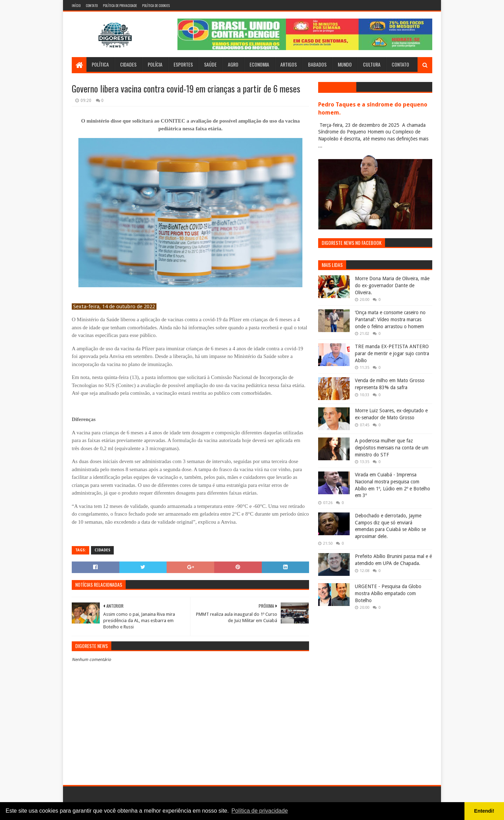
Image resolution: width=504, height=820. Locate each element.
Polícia (155, 64)
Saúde (210, 64)
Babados (317, 64)
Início (76, 5)
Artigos (289, 64)
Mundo (345, 64)
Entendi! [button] (484, 811)
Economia (259, 64)
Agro (233, 64)
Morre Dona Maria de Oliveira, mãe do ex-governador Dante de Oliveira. (392, 285)
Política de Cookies (156, 5)
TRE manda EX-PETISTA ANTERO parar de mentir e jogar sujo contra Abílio (392, 353)
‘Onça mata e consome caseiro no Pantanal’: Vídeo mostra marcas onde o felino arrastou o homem (390, 319)
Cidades (128, 64)
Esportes (183, 64)
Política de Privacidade (120, 5)
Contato (92, 5)
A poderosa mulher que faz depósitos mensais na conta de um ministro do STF (392, 447)
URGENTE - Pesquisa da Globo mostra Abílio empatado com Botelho (388, 593)
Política (100, 64)
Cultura (372, 64)
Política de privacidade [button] (260, 811)
